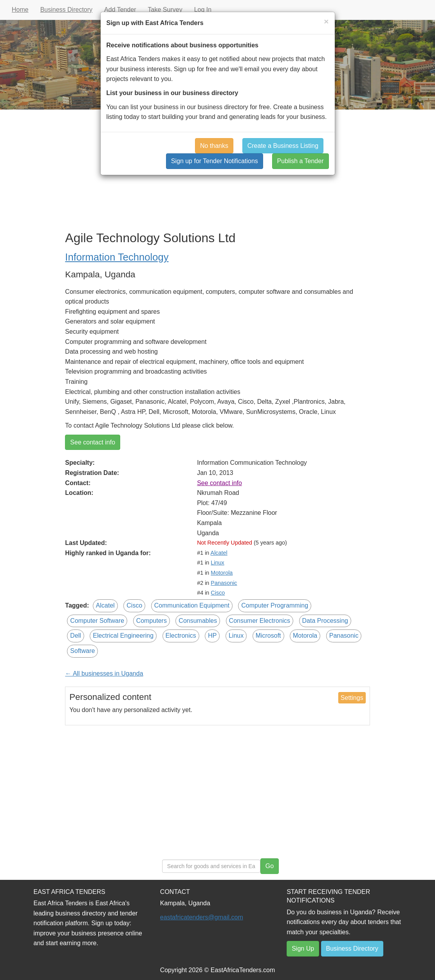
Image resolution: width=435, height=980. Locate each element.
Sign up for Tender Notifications (215, 161)
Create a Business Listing (283, 146)
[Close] (326, 21)
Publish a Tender (301, 161)
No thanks (214, 146)
